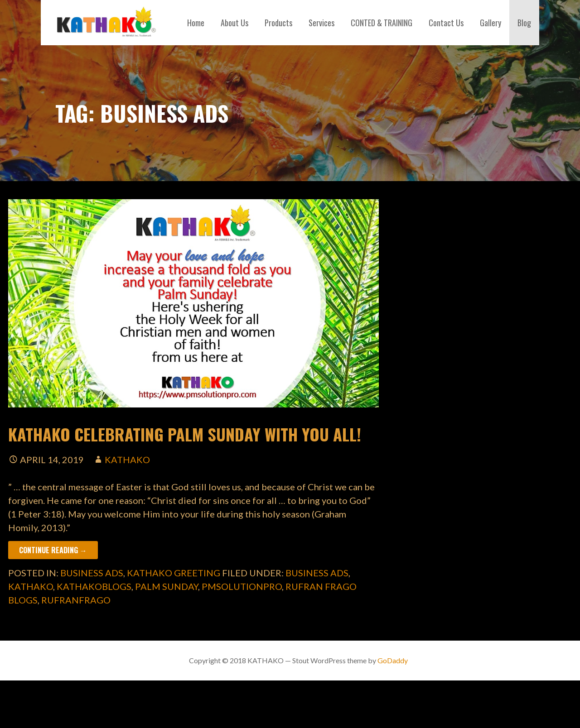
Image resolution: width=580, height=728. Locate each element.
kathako (127, 460)
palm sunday (167, 586)
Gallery (491, 23)
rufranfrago (76, 600)
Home (196, 23)
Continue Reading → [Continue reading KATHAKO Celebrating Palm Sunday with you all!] (53, 550)
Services (321, 23)
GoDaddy (393, 660)
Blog (524, 23)
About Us (234, 23)
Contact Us (446, 23)
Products (278, 23)
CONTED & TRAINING (382, 23)
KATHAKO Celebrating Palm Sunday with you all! (185, 434)
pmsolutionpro (242, 586)
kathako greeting (174, 573)
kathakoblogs (94, 586)
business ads (92, 573)
